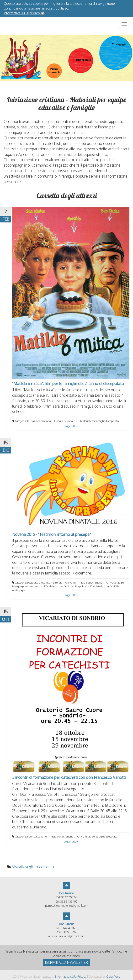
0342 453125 (69, 928)
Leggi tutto (71, 426)
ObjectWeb (113, 977)
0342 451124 (69, 897)
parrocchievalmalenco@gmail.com (67, 906)
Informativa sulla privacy (22, 13)
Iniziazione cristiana (39, 421)
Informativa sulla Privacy (71, 977)
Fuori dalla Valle (37, 837)
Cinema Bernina (63, 421)
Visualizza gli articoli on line (35, 867)
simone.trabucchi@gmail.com (66, 936)
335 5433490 (69, 902)
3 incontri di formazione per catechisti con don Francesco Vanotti (69, 777)
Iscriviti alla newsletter (66, 962)
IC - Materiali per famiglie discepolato (97, 421)
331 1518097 (69, 932)
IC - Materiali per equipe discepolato (97, 837)
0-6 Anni (71, 583)
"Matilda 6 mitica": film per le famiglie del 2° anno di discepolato (68, 383)
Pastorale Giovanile (39, 583)
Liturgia (58, 583)
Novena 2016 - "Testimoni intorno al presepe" (51, 534)
